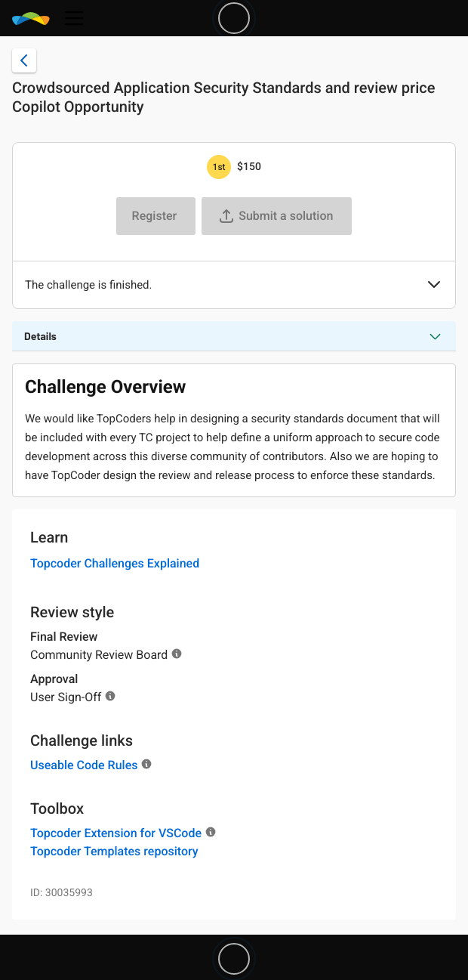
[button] (434, 286)
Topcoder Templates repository (114, 851)
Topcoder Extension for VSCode (116, 833)
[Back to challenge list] (24, 60)
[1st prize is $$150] (219, 167)
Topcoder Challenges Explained (115, 563)
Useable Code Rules (84, 765)
